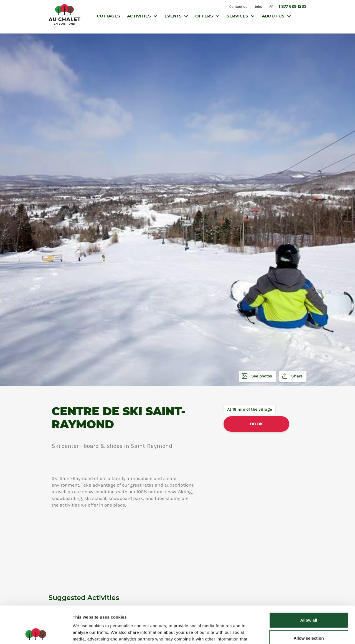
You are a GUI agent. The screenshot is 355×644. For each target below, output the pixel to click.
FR (271, 7)
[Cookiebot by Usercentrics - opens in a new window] (36, 633)
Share (296, 376)
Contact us (238, 7)
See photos (261, 376)
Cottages (108, 16)
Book (256, 424)
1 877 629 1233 (293, 6)
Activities (140, 16)
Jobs (258, 7)
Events (174, 16)
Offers (205, 16)
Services (238, 16)
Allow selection (309, 603)
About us (274, 16)
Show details (291, 633)
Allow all (309, 585)
